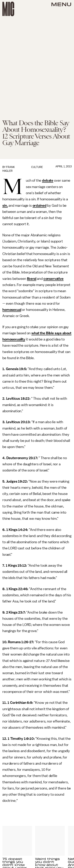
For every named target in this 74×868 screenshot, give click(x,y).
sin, (5, 206)
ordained (40, 206)
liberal (32, 279)
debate (48, 180)
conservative (53, 279)
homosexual (12, 310)
